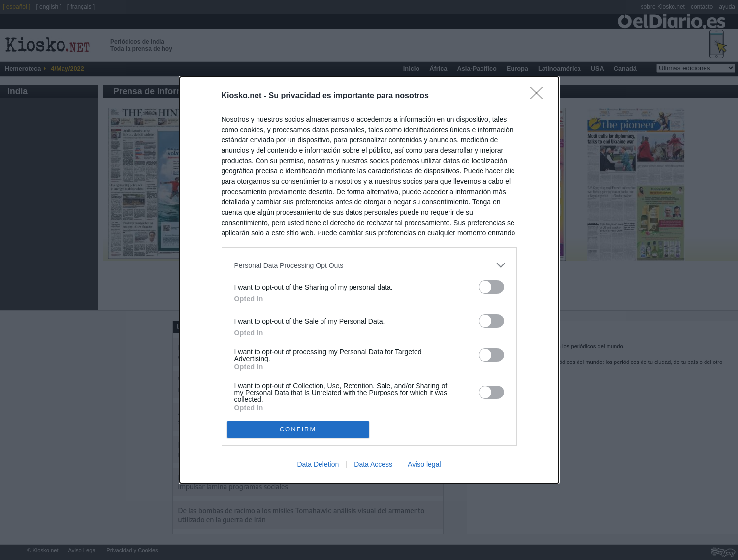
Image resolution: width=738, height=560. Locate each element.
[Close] (540, 96)
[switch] (491, 287)
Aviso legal (424, 464)
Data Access (373, 464)
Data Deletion (318, 464)
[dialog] (369, 280)
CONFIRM (298, 429)
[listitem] (369, 265)
